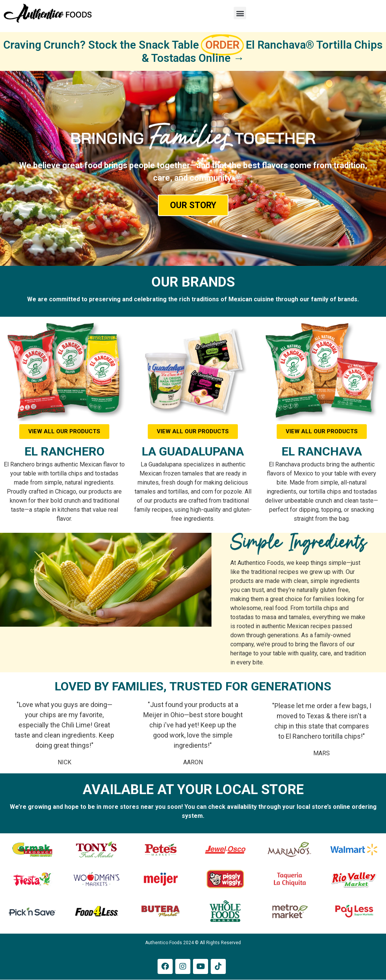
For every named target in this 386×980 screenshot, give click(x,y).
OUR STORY (193, 205)
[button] (240, 13)
